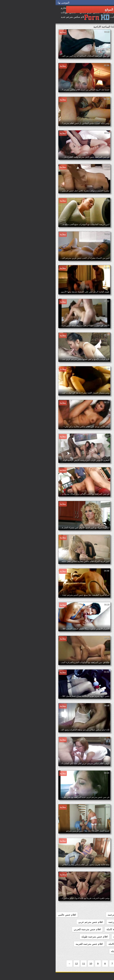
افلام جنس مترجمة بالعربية (96, 929)
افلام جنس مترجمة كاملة (64, 929)
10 (35, 964)
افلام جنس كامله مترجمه (66, 922)
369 (98, 878)
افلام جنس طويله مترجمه (65, 915)
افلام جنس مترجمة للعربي (32, 929)
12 (21, 964)
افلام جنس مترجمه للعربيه (34, 944)
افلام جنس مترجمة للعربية (96, 937)
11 (28, 964)
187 (108, 878)
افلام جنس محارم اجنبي (98, 951)
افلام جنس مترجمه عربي (97, 944)
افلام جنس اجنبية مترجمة (97, 915)
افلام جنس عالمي (11, 915)
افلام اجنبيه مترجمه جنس (97, 886)
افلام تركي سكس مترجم (97, 900)
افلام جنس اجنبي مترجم (97, 907)
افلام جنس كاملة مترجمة (97, 922)
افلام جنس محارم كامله (68, 951)
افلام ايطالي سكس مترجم (96, 893)
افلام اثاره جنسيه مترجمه (78, 878)
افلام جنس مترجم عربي (35, 922)
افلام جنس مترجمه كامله (66, 944)
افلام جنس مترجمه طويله (39, 937)
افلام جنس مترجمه (67, 937)
